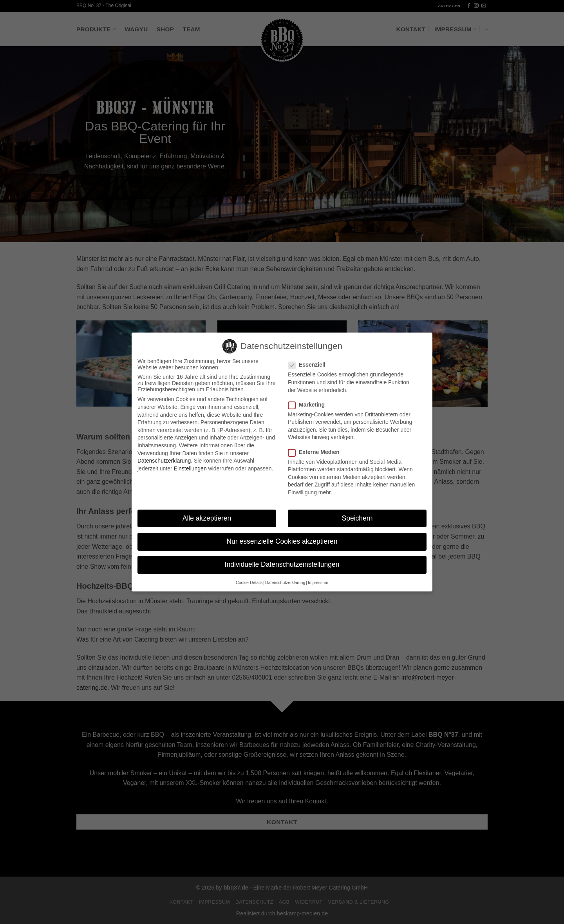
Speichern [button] (357, 511)
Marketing (310, 397)
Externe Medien (317, 444)
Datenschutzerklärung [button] (285, 575)
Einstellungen (190, 461)
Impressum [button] (318, 575)
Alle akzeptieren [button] (207, 511)
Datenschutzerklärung (164, 453)
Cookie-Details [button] (249, 575)
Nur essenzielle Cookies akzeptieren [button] (282, 534)
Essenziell (310, 357)
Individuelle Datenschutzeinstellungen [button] (282, 557)
